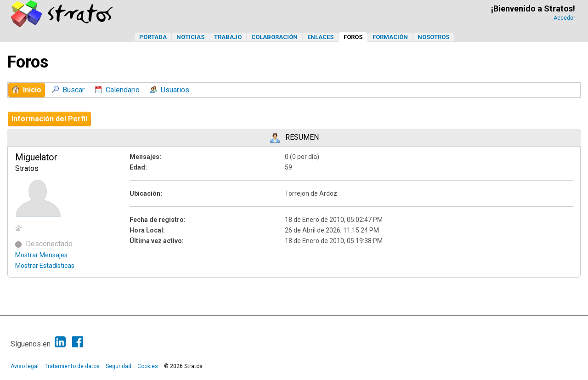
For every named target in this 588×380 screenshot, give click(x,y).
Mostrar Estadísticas (45, 266)
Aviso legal (25, 366)
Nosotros (433, 37)
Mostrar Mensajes (41, 255)
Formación (390, 37)
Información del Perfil (49, 119)
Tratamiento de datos (72, 366)
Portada (153, 37)
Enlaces (320, 37)
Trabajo (228, 37)
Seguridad (119, 366)
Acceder (564, 18)
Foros (353, 37)
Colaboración (274, 37)
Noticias (190, 37)
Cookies (148, 366)
